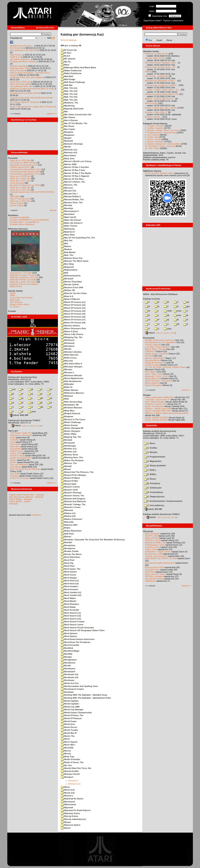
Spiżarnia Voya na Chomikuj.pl (24, 284)
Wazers (66, 246)
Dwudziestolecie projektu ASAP (24, 93)
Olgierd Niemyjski (153, 385)
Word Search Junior (72, 625)
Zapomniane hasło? (153, 20)
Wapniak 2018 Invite (72, 109)
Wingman (67, 416)
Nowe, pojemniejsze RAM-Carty (160, 397)
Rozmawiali (149, 338)
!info (168, 311)
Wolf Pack (67, 534)
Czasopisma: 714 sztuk (21, 273)
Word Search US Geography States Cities (83, 630)
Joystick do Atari (152, 547)
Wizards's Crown (71, 507)
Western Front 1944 (72, 287)
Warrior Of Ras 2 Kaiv (73, 170)
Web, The (67, 255)
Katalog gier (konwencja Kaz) (23, 377)
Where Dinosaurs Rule (73, 328)
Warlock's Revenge (72, 144)
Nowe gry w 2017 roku (20, 181)
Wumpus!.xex (74, 784)
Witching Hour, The (72, 457)
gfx (187, 306)
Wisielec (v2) (69, 452)
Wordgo (66, 657)
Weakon (66, 249)
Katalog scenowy (152, 299)
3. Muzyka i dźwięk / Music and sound (162, 130)
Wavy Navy (68, 235)
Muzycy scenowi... (153, 117)
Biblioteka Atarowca (18, 229)
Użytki (159, 40)
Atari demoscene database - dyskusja (26, 497)
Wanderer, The (69, 103)
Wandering (68, 106)
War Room (68, 126)
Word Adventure (70, 557)
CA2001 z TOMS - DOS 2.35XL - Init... (163, 90)
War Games (68, 117)
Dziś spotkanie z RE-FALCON (24, 50)
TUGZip (39, 426)
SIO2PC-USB (151, 536)
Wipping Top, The (71, 437)
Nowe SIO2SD (152, 538)
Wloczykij (67, 522)
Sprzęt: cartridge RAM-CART (158, 411)
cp (186, 302)
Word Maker (68, 598)
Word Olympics (70, 604)
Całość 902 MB (153, 509)
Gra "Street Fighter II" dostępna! (25, 102)
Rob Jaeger (150, 372)
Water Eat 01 (69, 217)
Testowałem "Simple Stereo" (158, 552)
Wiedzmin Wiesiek (71, 375)
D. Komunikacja (154, 492)
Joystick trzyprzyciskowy (156, 556)
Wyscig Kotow (69, 816)
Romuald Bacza (152, 360)
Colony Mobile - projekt (20, 501)
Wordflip (67, 654)
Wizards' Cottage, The (73, 504)
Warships (67, 208)
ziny (168, 329)
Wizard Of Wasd (70, 478)
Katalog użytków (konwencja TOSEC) (161, 514)
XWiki (13, 295)
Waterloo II (68, 232)
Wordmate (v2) (70, 677)
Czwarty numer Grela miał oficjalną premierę (30, 98)
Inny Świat (15, 474)
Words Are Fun (70, 683)
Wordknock (68, 663)
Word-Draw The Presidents (76, 642)
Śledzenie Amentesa (154, 363)
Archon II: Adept (18, 456)
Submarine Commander (21, 435)
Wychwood (68, 802)
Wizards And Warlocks (73, 501)
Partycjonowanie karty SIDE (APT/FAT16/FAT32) (32, 192)
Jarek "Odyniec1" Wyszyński (158, 381)
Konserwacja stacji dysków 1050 (25, 172)
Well (64, 273)
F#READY (150, 351)
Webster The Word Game (75, 261)
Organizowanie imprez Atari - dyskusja (27, 495)
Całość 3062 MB (19, 415)
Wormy (66, 754)
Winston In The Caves (73, 419)
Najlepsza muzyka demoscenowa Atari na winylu (32, 89)
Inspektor (14, 476)
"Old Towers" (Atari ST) (21, 433)
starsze (53, 210)
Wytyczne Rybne (71, 825)
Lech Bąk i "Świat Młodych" (158, 347)
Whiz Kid (67, 361)
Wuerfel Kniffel (70, 771)
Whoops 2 (67, 372)
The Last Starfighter (19, 465)
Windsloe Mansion (72, 408)
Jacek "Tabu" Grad (154, 374)
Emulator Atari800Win (20, 218)
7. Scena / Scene (153, 139)
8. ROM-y (150, 474)
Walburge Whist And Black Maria (78, 67)
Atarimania (15, 300)
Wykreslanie (68, 804)
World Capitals (70, 701)
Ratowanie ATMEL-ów (155, 543)
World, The (68, 736)
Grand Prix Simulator (20, 478)
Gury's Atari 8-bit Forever (21, 298)
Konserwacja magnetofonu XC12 (25, 174)
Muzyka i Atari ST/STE (155, 58)
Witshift (66, 466)
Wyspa (13, 460)
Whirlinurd (68, 340)
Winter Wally (69, 434)
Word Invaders (70, 586)
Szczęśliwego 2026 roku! (22, 86)
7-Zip (33, 426)
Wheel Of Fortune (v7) (73, 320)
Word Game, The (71, 569)
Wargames (68, 135)
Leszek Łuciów (152, 365)
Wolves (66, 537)
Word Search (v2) (71, 616)
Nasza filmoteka (17, 71)
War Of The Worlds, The (74, 123)
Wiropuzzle (68, 443)
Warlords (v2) (69, 152)
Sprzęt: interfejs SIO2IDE (157, 418)
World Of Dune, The (72, 715)
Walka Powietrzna (71, 73)
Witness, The (69, 463)
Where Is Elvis (69, 331)
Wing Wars (68, 411)
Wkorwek (67, 510)
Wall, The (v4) (69, 97)
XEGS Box (150, 572)
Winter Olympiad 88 (72, 428)
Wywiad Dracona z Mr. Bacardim (160, 342)
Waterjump (68, 229)
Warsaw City (69, 191)
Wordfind (67, 648)
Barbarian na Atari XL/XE (157, 54)
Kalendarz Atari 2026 (20, 68)
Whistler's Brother (71, 352)
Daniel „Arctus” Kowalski (156, 354)
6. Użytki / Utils (152, 137)
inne (32, 412)
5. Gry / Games (152, 135)
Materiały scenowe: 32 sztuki (23, 275)
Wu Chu (66, 765)
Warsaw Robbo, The (72, 199)
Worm (65, 739)
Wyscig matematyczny (73, 819)
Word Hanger (69, 578)
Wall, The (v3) (69, 94)
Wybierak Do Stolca (72, 799)
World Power (69, 721)
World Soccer (69, 727)
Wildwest (67, 396)
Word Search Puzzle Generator (78, 628)
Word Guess (69, 575)
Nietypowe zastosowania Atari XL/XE (162, 94)
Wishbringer (68, 446)
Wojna (66, 528)
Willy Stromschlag (71, 402)
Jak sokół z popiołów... (20, 59)
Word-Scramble (70, 645)
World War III (69, 733)
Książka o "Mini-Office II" (156, 112)
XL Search (15, 307)
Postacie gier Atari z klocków (23, 61)
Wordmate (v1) (70, 674)
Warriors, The (69, 185)
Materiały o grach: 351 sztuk (23, 282)
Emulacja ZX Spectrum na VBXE (25, 185)
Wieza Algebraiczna (72, 378)
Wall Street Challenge (73, 82)
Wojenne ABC (69, 525)
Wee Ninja (67, 264)
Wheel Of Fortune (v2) (73, 305)
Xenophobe (15, 449)
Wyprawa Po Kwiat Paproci (76, 810)
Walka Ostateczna (71, 71)
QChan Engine (17, 205)
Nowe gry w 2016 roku (20, 187)
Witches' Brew (69, 455)
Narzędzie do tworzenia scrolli (24, 165)
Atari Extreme (16, 55)
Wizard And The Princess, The (77, 472)
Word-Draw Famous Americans (78, 639)
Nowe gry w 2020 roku (20, 176)
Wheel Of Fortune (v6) (73, 317)
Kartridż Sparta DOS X (21, 167)
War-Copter (68, 129)
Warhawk (67, 141)
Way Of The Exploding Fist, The (78, 238)
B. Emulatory (152, 483)
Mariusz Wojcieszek (154, 358)
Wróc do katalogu (69, 40)
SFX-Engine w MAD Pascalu (23, 163)
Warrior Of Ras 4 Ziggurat (75, 176)
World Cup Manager (72, 710)
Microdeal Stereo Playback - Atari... (161, 63)
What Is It (67, 296)
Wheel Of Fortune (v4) (73, 311)
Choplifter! (15, 440)
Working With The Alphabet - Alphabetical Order (86, 698)
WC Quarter (68, 59)
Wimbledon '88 (70, 405)
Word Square (69, 636)
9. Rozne (150, 479)
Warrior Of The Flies (72, 179)
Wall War (67, 85)
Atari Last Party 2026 (20, 84)
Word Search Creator (73, 622)
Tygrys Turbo (151, 549)
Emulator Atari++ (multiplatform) (24, 222)
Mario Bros (15, 447)
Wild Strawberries (71, 381)
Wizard (66, 469)
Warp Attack (68, 155)
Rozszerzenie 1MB (154, 554)
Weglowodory (69, 270)
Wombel (66, 542)
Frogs (13, 437)
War (64, 111)
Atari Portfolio (151, 103)
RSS (51, 38)
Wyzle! (66, 828)
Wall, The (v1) (69, 88)
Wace (65, 65)
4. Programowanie (155, 457)
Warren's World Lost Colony (76, 161)
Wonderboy (68, 545)
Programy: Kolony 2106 (156, 404)
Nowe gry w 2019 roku (20, 178)
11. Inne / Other (152, 148)
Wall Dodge (68, 79)
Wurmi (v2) (68, 793)
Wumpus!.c (73, 781)
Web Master (68, 252)
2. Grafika (151, 448)
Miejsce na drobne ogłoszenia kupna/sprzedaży (167, 413)
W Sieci (66, 53)
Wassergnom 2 (70, 211)
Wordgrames (69, 660)
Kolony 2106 (16, 453)
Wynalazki (148, 531)
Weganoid (67, 267)
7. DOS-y (150, 470)
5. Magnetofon (153, 461)
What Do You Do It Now (74, 293)
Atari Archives (16, 302)
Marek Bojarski (152, 383)
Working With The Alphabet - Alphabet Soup (84, 695)
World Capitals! (70, 704)
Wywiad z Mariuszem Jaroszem (160, 340)
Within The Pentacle (72, 460)
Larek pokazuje (17, 183)
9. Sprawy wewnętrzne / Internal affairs (163, 144)
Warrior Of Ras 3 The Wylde (76, 173)
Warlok (66, 147)
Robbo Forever (17, 451)
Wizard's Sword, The (72, 496)
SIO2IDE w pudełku (154, 576)
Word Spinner (69, 633)
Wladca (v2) (68, 516)
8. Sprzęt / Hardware (155, 142)
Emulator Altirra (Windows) (22, 224)
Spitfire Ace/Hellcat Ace (21, 458)
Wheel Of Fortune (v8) (73, 323)
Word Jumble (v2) (71, 595)
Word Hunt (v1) (70, 581)
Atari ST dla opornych (20, 199)
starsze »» (52, 114)
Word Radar (68, 607)
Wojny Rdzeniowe (71, 531)
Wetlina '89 (68, 290)
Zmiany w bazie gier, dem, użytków (161, 108)
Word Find (67, 560)
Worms (66, 751)
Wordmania (68, 669)
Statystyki (13, 504)
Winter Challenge (71, 422)
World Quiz (68, 724)
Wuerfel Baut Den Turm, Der (76, 768)
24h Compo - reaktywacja (157, 76)
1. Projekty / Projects (155, 126)
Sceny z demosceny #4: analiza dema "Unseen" (32, 107)
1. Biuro (150, 443)
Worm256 (67, 748)
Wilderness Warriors (72, 393)
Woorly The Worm (71, 554)
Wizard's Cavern (70, 487)
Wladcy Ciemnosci (72, 519)
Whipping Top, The (72, 337)
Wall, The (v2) (69, 91)
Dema (169, 40)
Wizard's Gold (69, 490)
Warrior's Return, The (73, 182)
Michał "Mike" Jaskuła (155, 349)
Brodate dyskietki (18, 66)
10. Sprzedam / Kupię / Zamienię (160, 146)
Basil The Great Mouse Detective (25, 469)
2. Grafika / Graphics (155, 128)
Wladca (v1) (68, 513)
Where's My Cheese (72, 334)
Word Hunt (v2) (70, 584)
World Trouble (69, 730)
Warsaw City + (69, 194)
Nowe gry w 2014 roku (20, 201)
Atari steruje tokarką (154, 579)
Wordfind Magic (70, 651)
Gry (150, 40)
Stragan (147, 395)
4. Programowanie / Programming (160, 133)
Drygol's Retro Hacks (20, 304)
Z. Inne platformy (154, 505)
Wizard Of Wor (70, 481)
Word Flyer (68, 566)
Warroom (67, 188)
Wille (65, 399)
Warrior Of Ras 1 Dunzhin (75, 167)
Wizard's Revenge (71, 493)
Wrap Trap (67, 757)
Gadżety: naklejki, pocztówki (158, 409)
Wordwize (67, 692)
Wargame (67, 132)
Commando (15, 444)
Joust (13, 442)
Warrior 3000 (69, 164)
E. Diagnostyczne (154, 497)
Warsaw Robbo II (71, 196)
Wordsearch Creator (72, 689)
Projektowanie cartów (155, 545)
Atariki (13, 293)
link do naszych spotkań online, (159, 173)
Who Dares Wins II (71, 364)
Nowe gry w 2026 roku (20, 82)
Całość (16, 425)
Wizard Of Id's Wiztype (73, 475)
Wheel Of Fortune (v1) (73, 302)
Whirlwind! (68, 343)
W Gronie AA (69, 50)
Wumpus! (67, 777)
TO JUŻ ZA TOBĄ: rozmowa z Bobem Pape (165, 367)
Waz (64, 243)
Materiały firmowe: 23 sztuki (23, 280)
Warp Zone (68, 158)
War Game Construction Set (76, 114)
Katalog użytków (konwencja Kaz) (160, 431)
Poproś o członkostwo (173, 20)
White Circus (69, 358)
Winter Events (69, 425)
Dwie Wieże (16, 467)
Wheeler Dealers (70, 326)
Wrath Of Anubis (70, 759)
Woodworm (68, 548)
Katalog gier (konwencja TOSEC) (24, 420)
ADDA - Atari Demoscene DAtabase (160, 294)
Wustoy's (67, 796)
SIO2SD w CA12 (153, 540)
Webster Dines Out (72, 258)
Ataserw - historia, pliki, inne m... (160, 99)
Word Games (69, 572)
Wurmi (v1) (68, 790)
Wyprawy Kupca (70, 813)
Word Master (69, 601)
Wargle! (66, 138)
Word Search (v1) (71, 613)
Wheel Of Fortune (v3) (73, 308)
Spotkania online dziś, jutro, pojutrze (27, 77)
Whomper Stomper (72, 367)
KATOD (149, 356)
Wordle (66, 666)
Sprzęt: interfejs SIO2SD (156, 420)
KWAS (148, 72)
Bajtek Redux (16, 286)
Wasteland (68, 214)
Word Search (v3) (71, 619)
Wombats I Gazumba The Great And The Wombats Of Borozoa (93, 540)
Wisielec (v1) (69, 449)
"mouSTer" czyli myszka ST (158, 400)
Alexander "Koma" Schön (157, 376)
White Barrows (70, 355)
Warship (66, 205)
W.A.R (65, 56)
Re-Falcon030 (17, 48)
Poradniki (13, 158)
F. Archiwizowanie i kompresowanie (163, 501)
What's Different (70, 299)
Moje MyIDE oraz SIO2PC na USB (161, 558)
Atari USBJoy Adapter (155, 402)
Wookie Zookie (70, 551)
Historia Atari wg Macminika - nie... (161, 67)
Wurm (65, 787)
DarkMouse (150, 581)
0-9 (12, 389)
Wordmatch (68, 672)
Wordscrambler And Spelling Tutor (79, 686)
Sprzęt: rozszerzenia (154, 406)
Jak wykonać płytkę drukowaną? (160, 563)
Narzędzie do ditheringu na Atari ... (161, 81)
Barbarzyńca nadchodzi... (22, 46)
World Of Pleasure (71, 718)
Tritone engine (17, 203)
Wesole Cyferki (70, 284)
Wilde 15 (67, 387)
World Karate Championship (76, 713)
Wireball (66, 440)
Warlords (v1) (69, 150)
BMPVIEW (15, 196)
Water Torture (69, 226)
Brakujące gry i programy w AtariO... (162, 85)
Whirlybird (67, 346)
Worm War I (68, 745)
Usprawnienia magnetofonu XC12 (26, 169)
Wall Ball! (67, 76)
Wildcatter (67, 384)
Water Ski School (71, 220)
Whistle (66, 349)
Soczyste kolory (152, 570)
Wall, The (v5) (69, 100)
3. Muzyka (151, 452)
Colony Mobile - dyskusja (20, 499)
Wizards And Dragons (73, 499)
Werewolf (67, 279)
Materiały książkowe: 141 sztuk (24, 277)
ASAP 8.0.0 (15, 57)
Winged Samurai (70, 413)
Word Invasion (70, 589)
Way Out (67, 240)
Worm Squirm (69, 742)
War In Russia (69, 120)
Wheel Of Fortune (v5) (73, 314)
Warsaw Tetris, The (72, 202)
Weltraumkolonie (71, 276)
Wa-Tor (66, 62)
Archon (13, 462)
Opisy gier (13, 431)
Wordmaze (68, 680)
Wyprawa (67, 807)
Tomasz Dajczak (153, 345)
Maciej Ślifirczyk (152, 378)
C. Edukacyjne (153, 488)
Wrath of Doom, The (72, 762)
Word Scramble (70, 610)
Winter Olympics (71, 431)
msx (178, 315)
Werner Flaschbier (71, 282)
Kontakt (12, 311)
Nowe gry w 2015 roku (20, 190)
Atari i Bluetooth (152, 534)
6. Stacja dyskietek (155, 465)
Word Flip (67, 563)
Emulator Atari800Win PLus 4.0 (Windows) (29, 220)
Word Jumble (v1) (71, 592)
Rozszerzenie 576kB (155, 567)
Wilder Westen (70, 390)
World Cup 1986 (70, 707)
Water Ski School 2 (72, 223)
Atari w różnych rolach (155, 574)
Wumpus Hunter (70, 774)
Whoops (66, 369)
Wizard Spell (69, 484)
